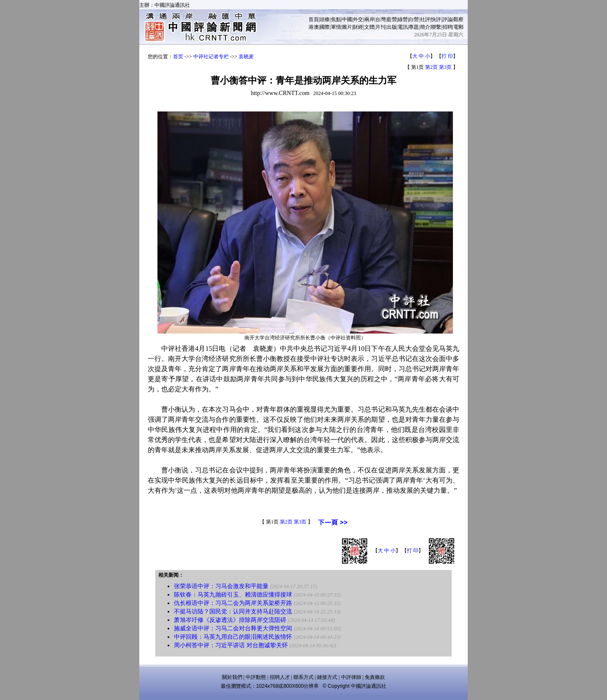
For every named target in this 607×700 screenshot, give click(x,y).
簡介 (425, 27)
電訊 (403, 27)
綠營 (403, 19)
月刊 (380, 27)
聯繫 (436, 27)
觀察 (458, 19)
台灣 (380, 19)
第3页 (445, 67)
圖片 (347, 27)
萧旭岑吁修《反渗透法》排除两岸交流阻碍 (230, 620)
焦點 (336, 19)
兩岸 (369, 19)
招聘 (447, 27)
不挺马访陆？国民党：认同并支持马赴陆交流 (233, 612)
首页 (178, 57)
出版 (392, 27)
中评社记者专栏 (211, 57)
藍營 (392, 19)
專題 (414, 27)
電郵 (458, 27)
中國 (347, 19)
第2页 (431, 67)
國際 (325, 27)
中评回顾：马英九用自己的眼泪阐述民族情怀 (233, 637)
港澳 (314, 27)
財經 (358, 27)
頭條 (325, 19)
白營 (414, 19)
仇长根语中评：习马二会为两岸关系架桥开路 (233, 603)
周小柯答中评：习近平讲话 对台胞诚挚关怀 (231, 645)
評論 (447, 19)
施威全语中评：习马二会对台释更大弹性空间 (233, 628)
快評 (436, 19)
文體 (369, 27)
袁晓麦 (246, 57)
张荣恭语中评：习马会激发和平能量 (221, 586)
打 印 (447, 56)
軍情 (336, 27)
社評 (425, 19)
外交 (358, 19)
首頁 (314, 19)
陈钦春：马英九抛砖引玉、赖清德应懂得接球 (233, 595)
